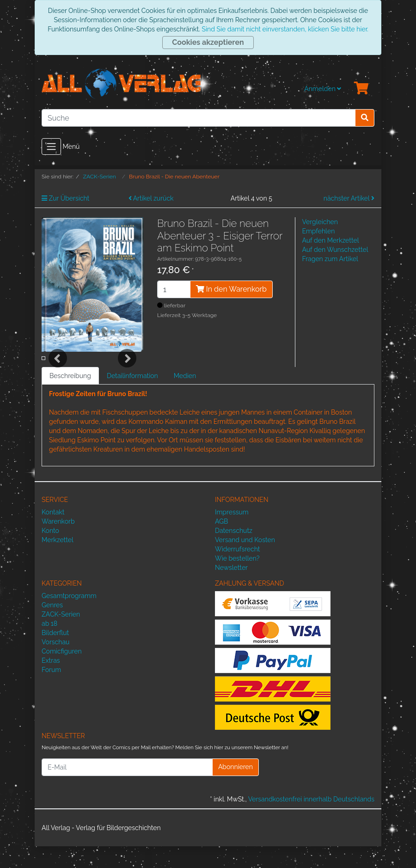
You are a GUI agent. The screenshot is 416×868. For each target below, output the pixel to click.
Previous (58, 369)
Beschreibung (70, 398)
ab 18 (49, 645)
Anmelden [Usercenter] (323, 89)
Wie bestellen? (237, 581)
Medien (185, 398)
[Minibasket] (361, 89)
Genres (52, 627)
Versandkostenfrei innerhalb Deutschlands (311, 821)
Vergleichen (320, 222)
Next (127, 369)
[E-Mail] (127, 789)
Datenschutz (234, 553)
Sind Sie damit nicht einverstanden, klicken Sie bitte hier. (285, 29)
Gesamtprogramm (69, 617)
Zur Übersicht (65, 198)
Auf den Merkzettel (331, 240)
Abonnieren (236, 789)
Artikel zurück (151, 198)
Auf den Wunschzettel (335, 250)
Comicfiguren (62, 673)
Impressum (232, 534)
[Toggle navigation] (51, 147)
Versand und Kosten (245, 562)
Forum (51, 691)
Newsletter (231, 590)
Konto (50, 553)
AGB (221, 544)
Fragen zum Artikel (330, 259)
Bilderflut (55, 654)
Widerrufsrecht (238, 571)
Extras (51, 682)
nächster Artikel (349, 198)
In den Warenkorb (231, 289)
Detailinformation (132, 398)
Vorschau (55, 664)
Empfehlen (319, 231)
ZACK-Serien (61, 636)
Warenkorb (58, 544)
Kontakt (53, 534)
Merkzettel (58, 562)
